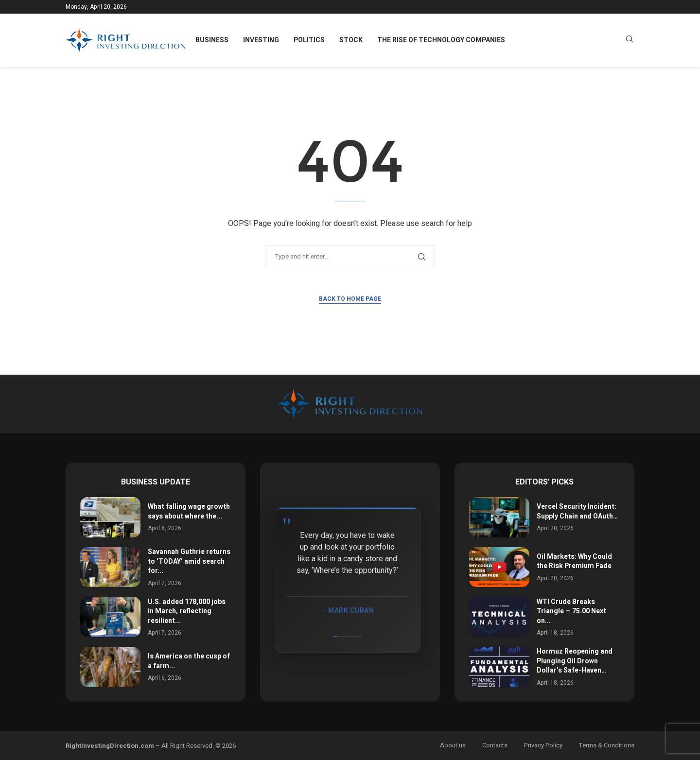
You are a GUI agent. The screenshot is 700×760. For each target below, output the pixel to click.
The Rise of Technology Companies (441, 40)
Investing (261, 40)
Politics (309, 40)
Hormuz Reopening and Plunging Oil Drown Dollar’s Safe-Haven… (575, 661)
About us (453, 745)
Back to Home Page (350, 299)
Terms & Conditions (607, 745)
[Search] (630, 41)
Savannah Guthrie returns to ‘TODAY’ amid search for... (189, 561)
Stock (351, 40)
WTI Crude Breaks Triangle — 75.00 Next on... (571, 611)
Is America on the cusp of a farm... (189, 661)
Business (212, 40)
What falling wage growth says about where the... (189, 511)
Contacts (495, 745)
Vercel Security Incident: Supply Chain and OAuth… (577, 511)
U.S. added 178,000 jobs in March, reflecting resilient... (187, 611)
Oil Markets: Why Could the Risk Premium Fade (574, 561)
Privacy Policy (543, 745)
